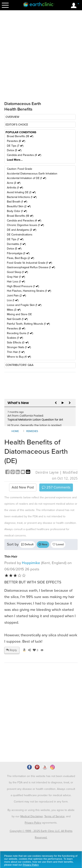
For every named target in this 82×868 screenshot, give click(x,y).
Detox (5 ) (14, 150)
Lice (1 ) (13, 300)
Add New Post (23, 487)
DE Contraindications (20, 235)
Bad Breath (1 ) (17, 202)
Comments (56, 487)
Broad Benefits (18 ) (20, 136)
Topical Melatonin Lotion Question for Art (35, 420)
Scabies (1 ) (15, 338)
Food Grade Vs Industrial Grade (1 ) (29, 263)
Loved (58, 544)
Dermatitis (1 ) (16, 244)
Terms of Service (54, 816)
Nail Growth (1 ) (17, 319)
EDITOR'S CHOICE (17, 125)
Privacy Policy (33, 823)
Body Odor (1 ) (17, 211)
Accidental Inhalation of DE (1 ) (26, 178)
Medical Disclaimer (32, 816)
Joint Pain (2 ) (16, 296)
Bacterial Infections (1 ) (22, 197)
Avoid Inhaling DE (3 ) (21, 192)
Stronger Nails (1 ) (19, 347)
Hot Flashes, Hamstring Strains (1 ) (29, 291)
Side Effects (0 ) (18, 343)
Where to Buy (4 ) (19, 357)
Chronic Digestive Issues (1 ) (25, 225)
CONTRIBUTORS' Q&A (19, 365)
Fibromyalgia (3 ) (18, 253)
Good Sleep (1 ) (17, 272)
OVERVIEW (12, 117)
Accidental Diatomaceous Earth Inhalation (32, 174)
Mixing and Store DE (19, 314)
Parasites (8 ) (16, 141)
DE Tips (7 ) (15, 146)
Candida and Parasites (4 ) (24, 155)
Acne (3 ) (14, 183)
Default (27, 544)
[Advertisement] (41, 724)
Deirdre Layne (47, 472)
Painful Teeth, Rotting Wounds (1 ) (28, 324)
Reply (11, 650)
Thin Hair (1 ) (16, 352)
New (43, 544)
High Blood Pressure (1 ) (23, 286)
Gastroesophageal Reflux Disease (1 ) (31, 267)
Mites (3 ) (14, 310)
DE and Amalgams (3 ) (22, 230)
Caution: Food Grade (20, 169)
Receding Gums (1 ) (20, 333)
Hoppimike (32, 563)
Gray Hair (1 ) (16, 277)
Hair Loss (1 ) (16, 282)
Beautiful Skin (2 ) (19, 206)
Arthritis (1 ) (15, 188)
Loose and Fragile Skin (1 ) (24, 305)
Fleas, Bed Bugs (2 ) (20, 258)
